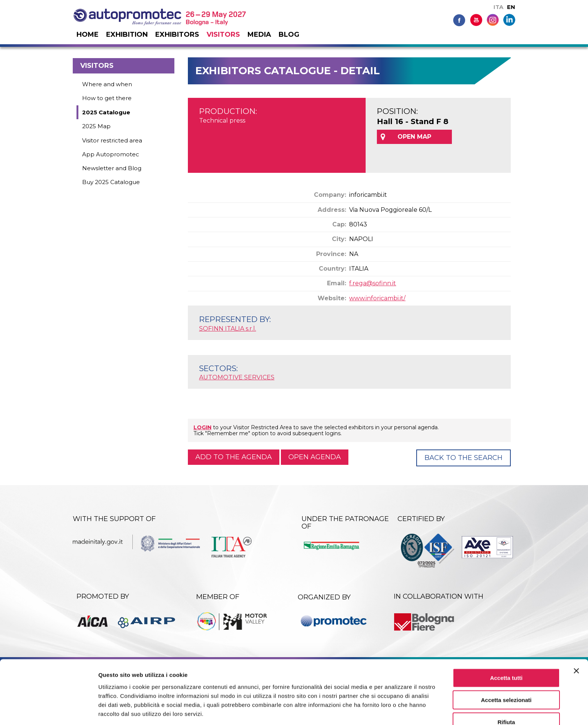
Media (259, 34)
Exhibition (127, 34)
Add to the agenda (234, 457)
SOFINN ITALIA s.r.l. (228, 329)
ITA (498, 7)
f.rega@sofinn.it (373, 283)
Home (88, 34)
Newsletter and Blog (112, 168)
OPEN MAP (414, 137)
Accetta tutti (506, 650)
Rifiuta (506, 694)
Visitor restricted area (112, 140)
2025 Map (96, 126)
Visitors (223, 34)
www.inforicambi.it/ (377, 298)
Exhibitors (177, 34)
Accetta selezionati (506, 672)
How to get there (107, 98)
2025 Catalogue (106, 112)
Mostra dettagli (394, 710)
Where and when (107, 84)
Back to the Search (463, 458)
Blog (289, 34)
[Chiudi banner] (576, 643)
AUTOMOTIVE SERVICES (237, 377)
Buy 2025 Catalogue (111, 182)
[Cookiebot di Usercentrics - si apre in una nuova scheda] (49, 710)
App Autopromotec (111, 154)
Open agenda (315, 457)
